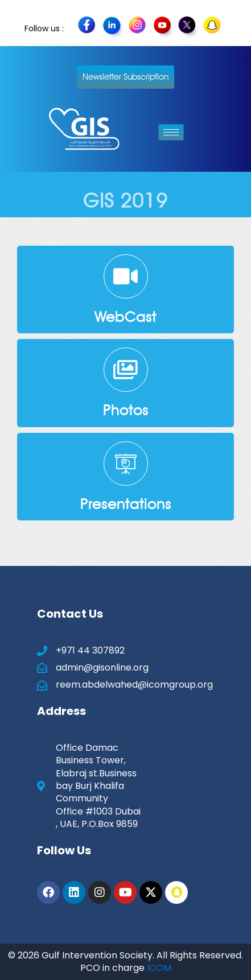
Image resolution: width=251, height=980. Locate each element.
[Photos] (126, 370)
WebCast (126, 317)
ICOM (159, 968)
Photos (126, 410)
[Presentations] (126, 464)
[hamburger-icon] (171, 132)
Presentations (126, 504)
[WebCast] (126, 276)
